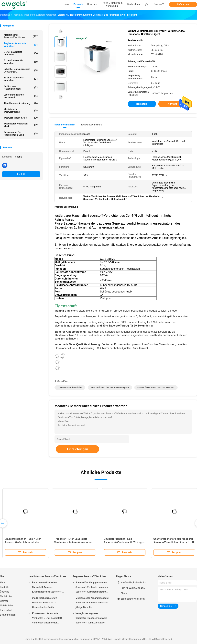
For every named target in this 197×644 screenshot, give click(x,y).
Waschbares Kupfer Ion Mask (21, 125)
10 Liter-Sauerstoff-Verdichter (21, 79)
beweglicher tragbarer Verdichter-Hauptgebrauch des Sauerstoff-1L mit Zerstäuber (91, 618)
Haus (3, 583)
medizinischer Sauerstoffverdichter (21, 36)
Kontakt (21, 174)
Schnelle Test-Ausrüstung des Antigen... (21, 70)
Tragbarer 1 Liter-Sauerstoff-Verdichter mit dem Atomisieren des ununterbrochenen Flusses (73, 542)
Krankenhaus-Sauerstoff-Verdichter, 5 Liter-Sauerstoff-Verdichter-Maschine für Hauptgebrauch (47, 619)
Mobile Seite (6, 606)
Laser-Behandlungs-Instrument (21, 96)
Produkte (5, 587)
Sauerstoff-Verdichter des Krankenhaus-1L (156, 388)
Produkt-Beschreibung (91, 125)
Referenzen (183, 4)
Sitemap (4, 601)
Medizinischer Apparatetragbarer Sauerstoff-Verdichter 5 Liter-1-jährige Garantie (92, 603)
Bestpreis (142, 104)
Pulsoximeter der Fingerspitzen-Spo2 (21, 134)
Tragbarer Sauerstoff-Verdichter (21, 45)
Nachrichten (6, 596)
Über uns (5, 592)
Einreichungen (77, 449)
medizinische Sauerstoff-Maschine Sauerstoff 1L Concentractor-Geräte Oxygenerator (45, 603)
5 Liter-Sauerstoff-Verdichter (21, 62)
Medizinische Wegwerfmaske (21, 110)
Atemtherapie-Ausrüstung (21, 103)
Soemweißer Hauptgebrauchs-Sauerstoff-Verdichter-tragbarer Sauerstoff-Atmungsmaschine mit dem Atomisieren (92, 588)
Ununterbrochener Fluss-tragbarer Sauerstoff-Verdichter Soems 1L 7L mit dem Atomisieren (174, 542)
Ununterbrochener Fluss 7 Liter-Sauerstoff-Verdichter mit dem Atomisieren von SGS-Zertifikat (23, 542)
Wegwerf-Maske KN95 (21, 118)
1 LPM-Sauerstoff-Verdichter (70, 388)
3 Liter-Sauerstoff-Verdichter (21, 53)
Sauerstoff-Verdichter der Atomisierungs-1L (110, 388)
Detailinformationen (65, 125)
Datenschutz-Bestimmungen (8, 612)
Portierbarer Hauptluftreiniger (21, 87)
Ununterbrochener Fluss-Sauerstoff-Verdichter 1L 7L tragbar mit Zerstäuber (125, 542)
